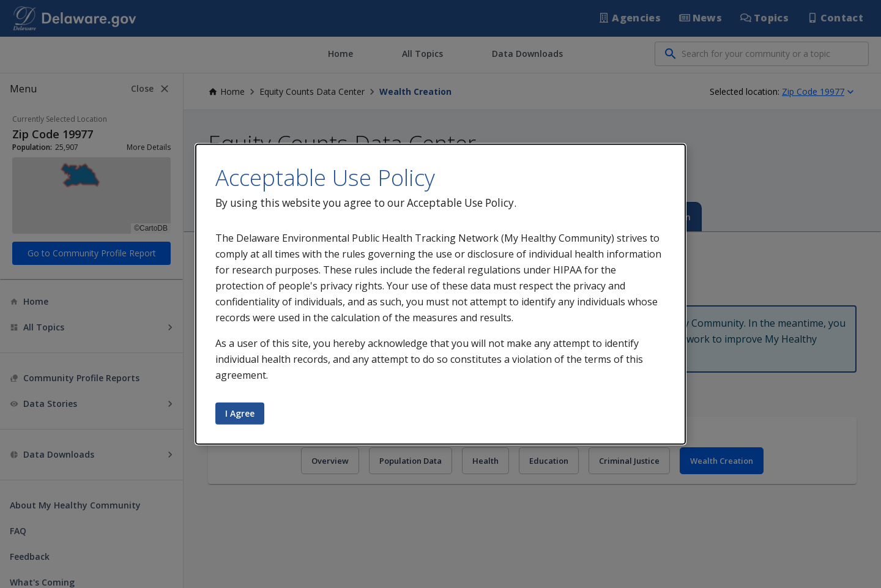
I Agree (240, 413)
